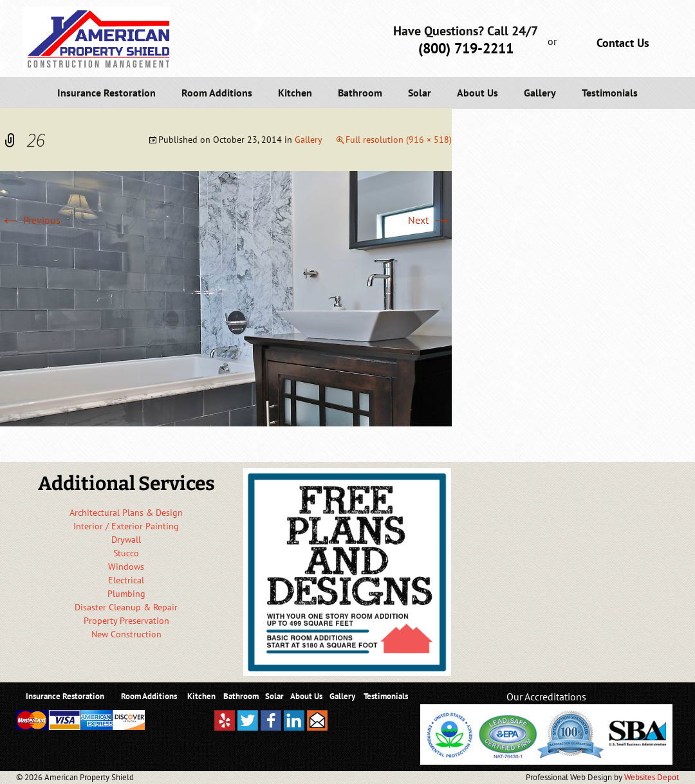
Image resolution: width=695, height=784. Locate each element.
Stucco (126, 553)
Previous (30, 220)
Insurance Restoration (107, 93)
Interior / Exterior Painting (126, 526)
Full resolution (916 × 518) (399, 140)
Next (430, 220)
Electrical (126, 580)
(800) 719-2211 (466, 48)
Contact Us (623, 43)
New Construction (126, 634)
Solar (420, 93)
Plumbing (126, 594)
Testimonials (610, 93)
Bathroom (360, 93)
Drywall (126, 540)
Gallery (540, 93)
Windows (126, 567)
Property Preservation (126, 621)
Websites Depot (652, 777)
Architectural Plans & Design (126, 513)
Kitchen (295, 93)
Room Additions (217, 93)
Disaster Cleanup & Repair (126, 607)
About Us (477, 93)
